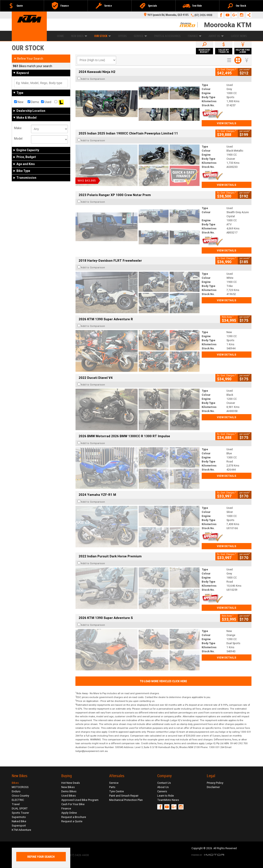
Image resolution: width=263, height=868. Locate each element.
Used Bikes (69, 796)
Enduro (16, 791)
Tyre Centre (117, 791)
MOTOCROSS (20, 787)
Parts (112, 787)
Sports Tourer (20, 813)
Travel (16, 804)
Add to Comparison (93, 79)
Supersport (19, 826)
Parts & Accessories (167, 36)
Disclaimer (213, 787)
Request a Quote (72, 821)
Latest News (239, 36)
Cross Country (20, 796)
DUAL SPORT (20, 808)
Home (60, 36)
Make (18, 128)
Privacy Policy (215, 783)
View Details (227, 123)
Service (140, 36)
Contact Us (164, 783)
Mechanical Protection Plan (126, 800)
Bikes (15, 783)
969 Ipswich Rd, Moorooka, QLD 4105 (166, 15)
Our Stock (103, 36)
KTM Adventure (21, 830)
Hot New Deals (71, 783)
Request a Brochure (74, 817)
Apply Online (69, 813)
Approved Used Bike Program (80, 800)
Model (18, 139)
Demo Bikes (69, 791)
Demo (33, 102)
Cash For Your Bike (73, 804)
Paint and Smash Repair (124, 796)
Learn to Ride (166, 796)
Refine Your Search (29, 59)
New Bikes (79, 36)
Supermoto (19, 817)
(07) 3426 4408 (203, 15)
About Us (216, 36)
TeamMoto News (168, 800)
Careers (162, 791)
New (19, 102)
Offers (122, 36)
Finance (195, 36)
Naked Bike (19, 821)
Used (46, 102)
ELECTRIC (18, 800)
